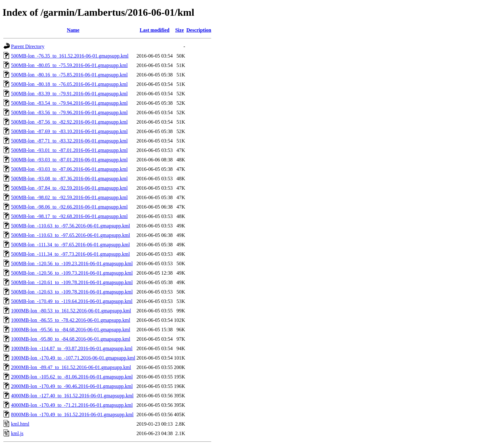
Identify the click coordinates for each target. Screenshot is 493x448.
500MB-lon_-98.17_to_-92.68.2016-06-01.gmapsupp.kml (69, 216)
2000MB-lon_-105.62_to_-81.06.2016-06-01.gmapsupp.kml (72, 377)
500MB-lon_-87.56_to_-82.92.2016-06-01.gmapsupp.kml (69, 122)
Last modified (155, 30)
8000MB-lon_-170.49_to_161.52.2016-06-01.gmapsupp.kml (72, 414)
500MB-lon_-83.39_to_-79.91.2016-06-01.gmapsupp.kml (69, 94)
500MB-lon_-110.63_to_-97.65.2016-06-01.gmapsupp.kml (71, 235)
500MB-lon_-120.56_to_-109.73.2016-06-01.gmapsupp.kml (72, 273)
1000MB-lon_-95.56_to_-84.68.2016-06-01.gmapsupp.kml (71, 330)
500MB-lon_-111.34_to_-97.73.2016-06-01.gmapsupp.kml (70, 254)
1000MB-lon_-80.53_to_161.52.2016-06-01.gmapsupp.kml (71, 311)
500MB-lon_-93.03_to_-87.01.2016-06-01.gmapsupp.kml (69, 160)
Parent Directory (28, 46)
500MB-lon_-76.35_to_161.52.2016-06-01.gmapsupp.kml (70, 56)
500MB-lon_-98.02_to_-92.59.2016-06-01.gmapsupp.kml (69, 197)
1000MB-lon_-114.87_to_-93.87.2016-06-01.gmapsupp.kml (72, 348)
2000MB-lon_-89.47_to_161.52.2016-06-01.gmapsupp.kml (71, 367)
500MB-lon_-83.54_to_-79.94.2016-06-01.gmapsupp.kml (69, 103)
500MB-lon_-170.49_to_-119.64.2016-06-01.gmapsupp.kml (72, 301)
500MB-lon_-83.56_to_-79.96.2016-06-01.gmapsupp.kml (69, 112)
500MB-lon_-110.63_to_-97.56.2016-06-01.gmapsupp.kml (71, 226)
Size (180, 30)
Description (199, 30)
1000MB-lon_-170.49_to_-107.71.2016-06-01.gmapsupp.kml (73, 358)
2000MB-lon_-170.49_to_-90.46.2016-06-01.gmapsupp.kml (72, 386)
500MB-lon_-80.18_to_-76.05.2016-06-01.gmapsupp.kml (69, 84)
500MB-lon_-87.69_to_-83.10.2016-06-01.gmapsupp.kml (69, 131)
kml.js (17, 433)
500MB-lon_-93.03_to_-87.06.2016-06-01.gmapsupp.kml (69, 169)
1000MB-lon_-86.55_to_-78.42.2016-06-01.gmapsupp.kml (71, 320)
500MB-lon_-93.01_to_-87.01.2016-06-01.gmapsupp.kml (69, 150)
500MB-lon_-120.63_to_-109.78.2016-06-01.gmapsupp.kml (72, 292)
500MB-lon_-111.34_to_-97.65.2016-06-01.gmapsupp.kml (70, 245)
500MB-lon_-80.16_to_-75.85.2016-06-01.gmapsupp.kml (69, 75)
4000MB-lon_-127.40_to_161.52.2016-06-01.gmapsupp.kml (72, 396)
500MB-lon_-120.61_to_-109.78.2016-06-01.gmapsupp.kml (72, 282)
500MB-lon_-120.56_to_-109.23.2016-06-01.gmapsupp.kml (72, 263)
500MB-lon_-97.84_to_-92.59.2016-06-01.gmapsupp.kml (69, 188)
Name (73, 30)
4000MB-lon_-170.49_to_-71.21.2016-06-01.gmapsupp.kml (72, 405)
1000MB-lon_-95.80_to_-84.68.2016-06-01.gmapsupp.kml (71, 339)
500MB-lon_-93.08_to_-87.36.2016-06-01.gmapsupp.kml (69, 179)
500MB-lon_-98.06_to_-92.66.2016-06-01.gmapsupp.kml (69, 207)
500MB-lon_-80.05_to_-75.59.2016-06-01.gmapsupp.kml (69, 65)
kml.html (20, 424)
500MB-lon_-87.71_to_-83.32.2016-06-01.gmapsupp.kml (69, 141)
